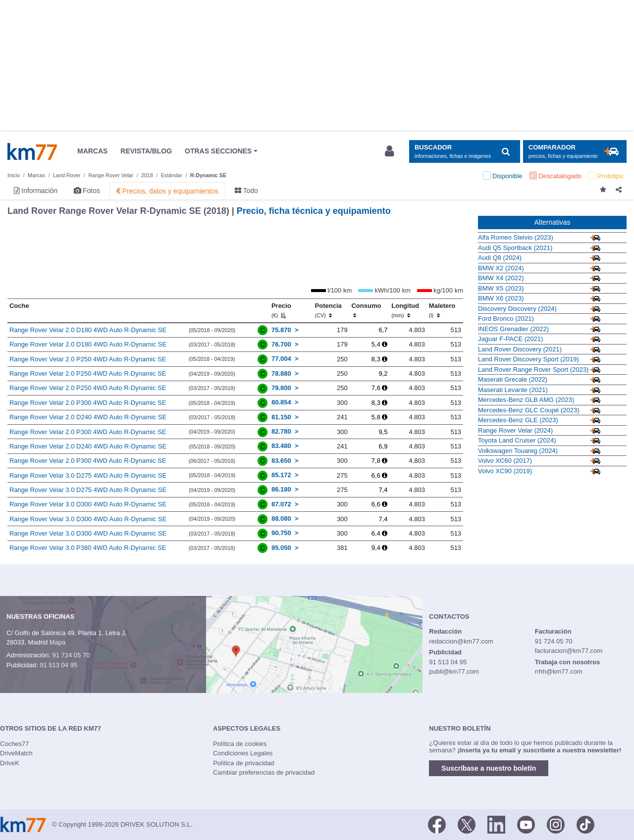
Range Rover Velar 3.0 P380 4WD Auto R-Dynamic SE (88, 548)
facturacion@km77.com (569, 651)
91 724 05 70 (71, 655)
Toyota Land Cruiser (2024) (517, 440)
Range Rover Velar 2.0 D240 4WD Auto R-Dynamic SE (88, 417)
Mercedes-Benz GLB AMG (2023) (526, 400)
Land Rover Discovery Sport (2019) (528, 359)
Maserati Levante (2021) (513, 390)
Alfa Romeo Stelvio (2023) (516, 237)
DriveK (10, 763)
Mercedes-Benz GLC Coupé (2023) (529, 410)
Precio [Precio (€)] (281, 310)
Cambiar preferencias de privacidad (264, 772)
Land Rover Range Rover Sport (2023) (533, 370)
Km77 (32, 151)
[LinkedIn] (496, 824)
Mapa (58, 642)
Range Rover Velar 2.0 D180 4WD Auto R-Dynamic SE (88, 330)
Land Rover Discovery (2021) (520, 349)
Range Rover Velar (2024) (515, 430)
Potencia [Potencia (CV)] (328, 310)
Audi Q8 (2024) (500, 258)
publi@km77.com (454, 671)
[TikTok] (585, 824)
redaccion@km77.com (461, 641)
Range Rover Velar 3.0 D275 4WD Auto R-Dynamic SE (88, 475)
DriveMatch (16, 753)
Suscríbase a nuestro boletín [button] (489, 768)
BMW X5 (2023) (501, 288)
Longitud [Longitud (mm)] (405, 310)
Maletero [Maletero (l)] (442, 310)
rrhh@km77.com (559, 671)
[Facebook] (437, 824)
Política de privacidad (244, 763)
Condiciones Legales (243, 753)
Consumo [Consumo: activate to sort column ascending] (366, 310)
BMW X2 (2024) (501, 268)
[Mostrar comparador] (575, 152)
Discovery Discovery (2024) (517, 309)
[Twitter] (467, 824)
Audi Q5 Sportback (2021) (515, 248)
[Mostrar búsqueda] (464, 152)
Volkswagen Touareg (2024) (518, 451)
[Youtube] (526, 824)
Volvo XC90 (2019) (505, 471)
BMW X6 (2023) (501, 298)
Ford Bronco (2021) (506, 319)
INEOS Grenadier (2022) (513, 329)
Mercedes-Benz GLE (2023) (518, 420)
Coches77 (15, 744)
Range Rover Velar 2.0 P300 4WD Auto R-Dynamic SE (88, 403)
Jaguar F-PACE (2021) (510, 339)
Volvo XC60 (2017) (505, 461)
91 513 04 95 (58, 665)
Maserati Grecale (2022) (513, 379)
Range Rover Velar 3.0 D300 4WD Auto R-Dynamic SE (88, 504)
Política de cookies (240, 744)
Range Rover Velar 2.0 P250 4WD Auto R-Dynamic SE (88, 359)
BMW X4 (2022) (501, 278)
